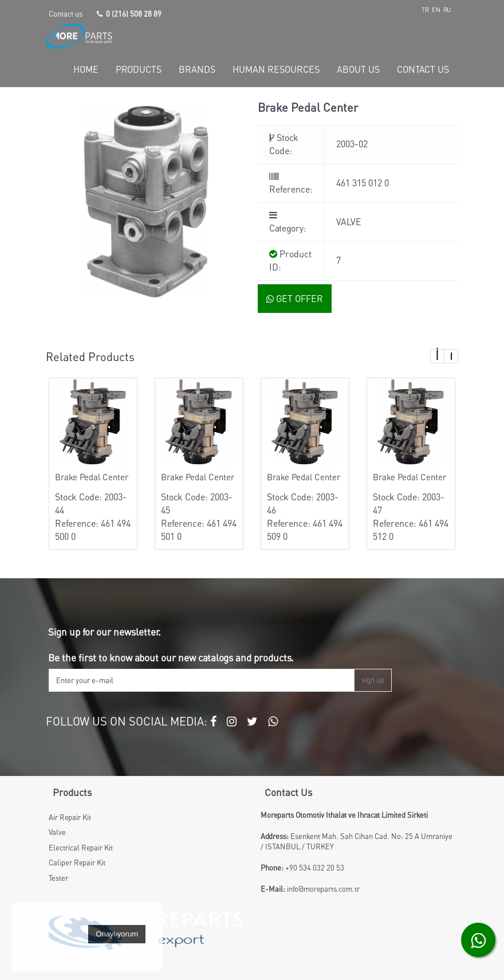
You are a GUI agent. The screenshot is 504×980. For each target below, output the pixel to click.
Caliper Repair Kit (77, 863)
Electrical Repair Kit (81, 848)
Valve (57, 832)
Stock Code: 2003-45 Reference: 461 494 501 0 (199, 507)
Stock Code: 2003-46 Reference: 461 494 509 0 (305, 507)
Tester (58, 878)
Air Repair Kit (70, 817)
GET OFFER (295, 299)
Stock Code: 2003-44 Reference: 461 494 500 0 (93, 507)
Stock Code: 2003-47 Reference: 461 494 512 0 (411, 507)
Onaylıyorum (117, 934)
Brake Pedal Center (92, 477)
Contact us (66, 14)
